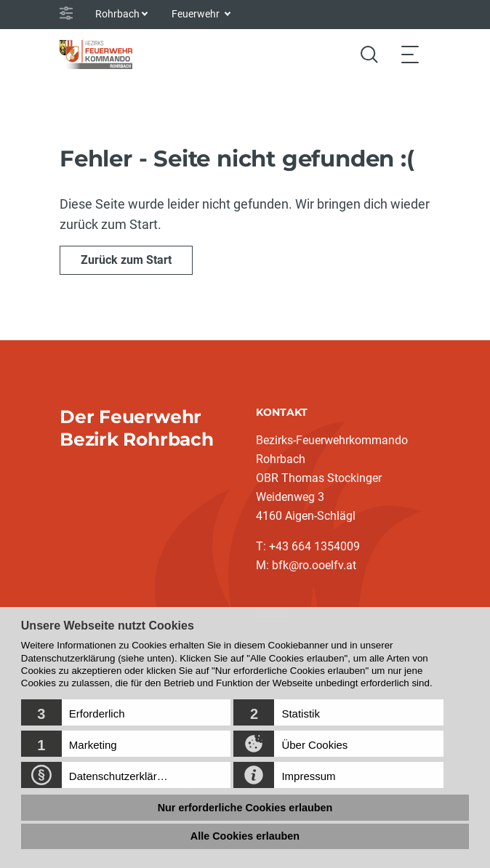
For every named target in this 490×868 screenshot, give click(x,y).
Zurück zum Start (126, 260)
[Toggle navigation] (410, 54)
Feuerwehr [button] (197, 14)
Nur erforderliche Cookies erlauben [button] (245, 808)
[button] (126, 712)
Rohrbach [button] (117, 14)
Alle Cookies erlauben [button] (245, 836)
